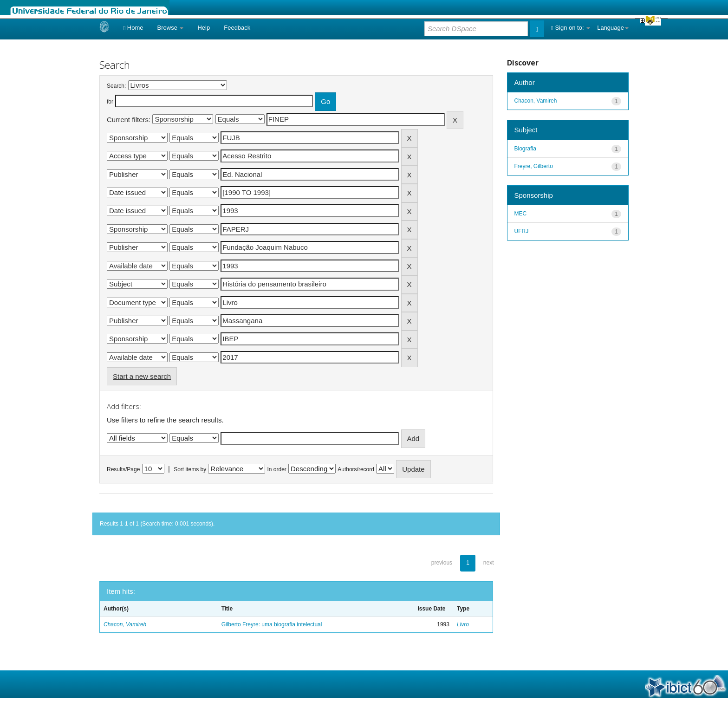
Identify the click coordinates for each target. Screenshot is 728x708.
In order (277, 469)
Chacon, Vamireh (125, 624)
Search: (116, 86)
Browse (171, 28)
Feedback (237, 28)
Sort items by (190, 469)
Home (133, 28)
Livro (463, 624)
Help (204, 28)
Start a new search (142, 376)
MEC (521, 214)
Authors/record (356, 469)
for (110, 102)
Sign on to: (571, 28)
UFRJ (522, 231)
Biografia (525, 149)
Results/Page (123, 469)
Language (613, 28)
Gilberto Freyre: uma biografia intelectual (272, 624)
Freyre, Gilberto (534, 166)
